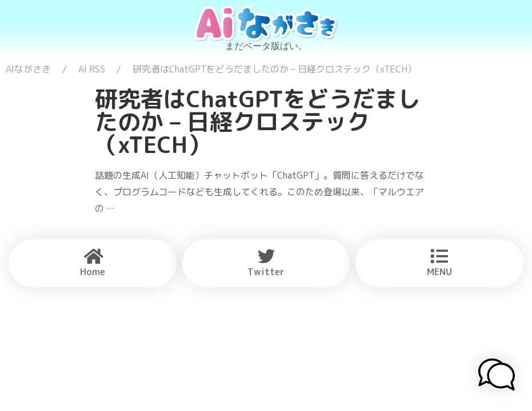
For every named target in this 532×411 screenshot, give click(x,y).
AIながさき (28, 69)
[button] (497, 376)
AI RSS (92, 69)
